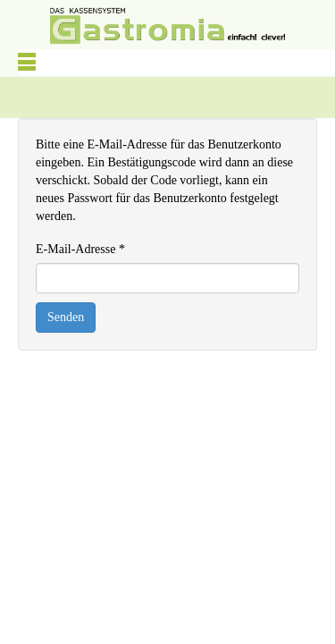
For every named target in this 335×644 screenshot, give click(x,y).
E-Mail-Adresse (80, 249)
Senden (66, 317)
